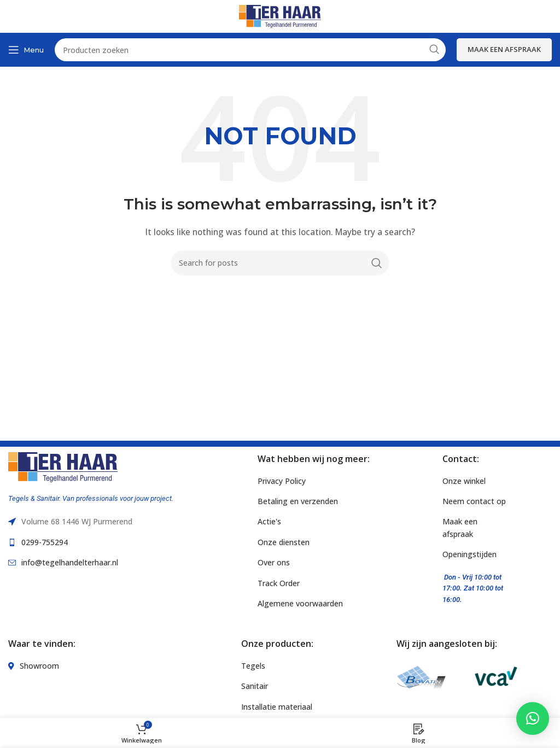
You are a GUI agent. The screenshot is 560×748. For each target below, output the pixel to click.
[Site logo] (280, 16)
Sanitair (255, 686)
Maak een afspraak (504, 49)
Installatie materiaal (277, 707)
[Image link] (63, 466)
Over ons (274, 562)
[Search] (280, 263)
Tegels (253, 666)
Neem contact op (474, 501)
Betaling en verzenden (298, 501)
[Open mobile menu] (26, 50)
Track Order (279, 583)
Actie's (269, 521)
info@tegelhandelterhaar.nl (70, 562)
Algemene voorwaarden (300, 603)
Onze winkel (464, 481)
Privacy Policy (282, 481)
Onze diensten (284, 542)
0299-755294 (45, 542)
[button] (533, 718)
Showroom (39, 666)
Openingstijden (469, 554)
